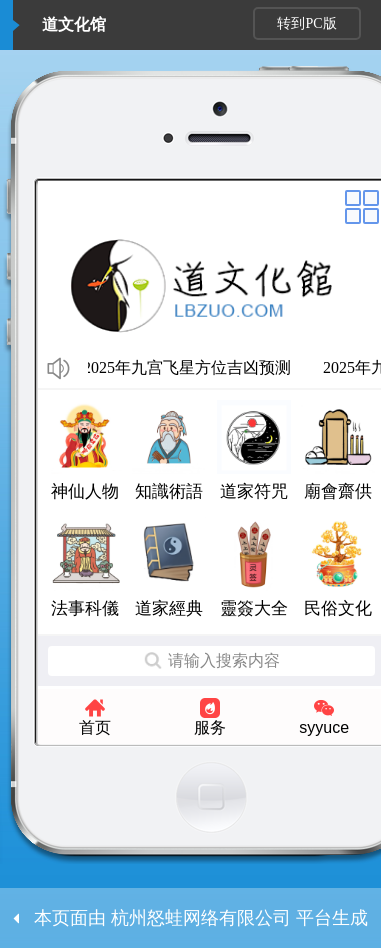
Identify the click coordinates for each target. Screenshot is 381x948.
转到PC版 (306, 23)
